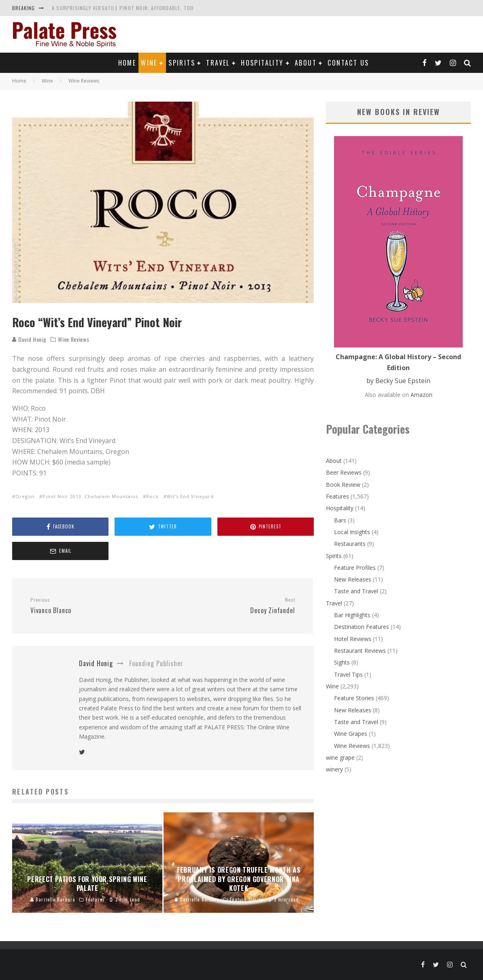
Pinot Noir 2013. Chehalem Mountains (90, 496)
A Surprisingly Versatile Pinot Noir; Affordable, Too (123, 8)
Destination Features (362, 627)
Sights (342, 662)
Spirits (182, 63)
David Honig (29, 339)
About (306, 63)
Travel (218, 63)
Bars (340, 520)
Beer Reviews (344, 472)
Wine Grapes (351, 734)
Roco (152, 496)
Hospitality (262, 63)
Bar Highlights (352, 615)
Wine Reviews (73, 339)
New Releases (353, 579)
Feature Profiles (355, 568)
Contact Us (348, 63)
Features (337, 496)
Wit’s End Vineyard (190, 496)
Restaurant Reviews (360, 651)
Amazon (421, 395)
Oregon (25, 496)
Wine (149, 63)
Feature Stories (354, 698)
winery (334, 769)
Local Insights (352, 532)
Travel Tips (348, 674)
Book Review (343, 485)
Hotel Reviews (353, 639)
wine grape (340, 757)
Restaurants (350, 544)
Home (127, 63)
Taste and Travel (356, 591)
